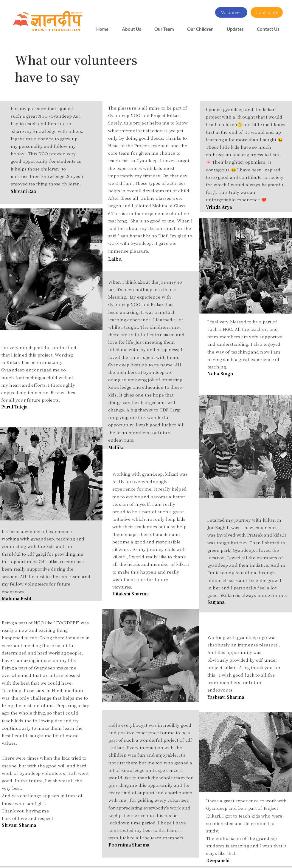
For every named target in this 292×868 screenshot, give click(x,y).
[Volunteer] (231, 12)
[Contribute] (267, 12)
